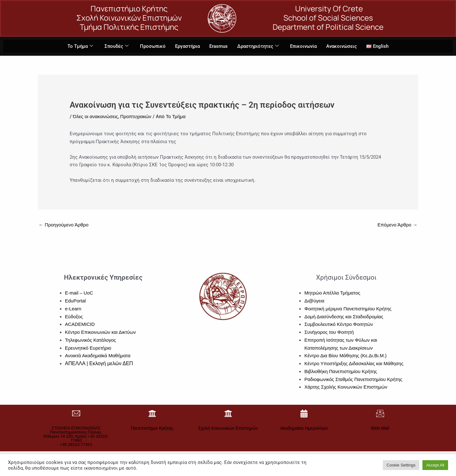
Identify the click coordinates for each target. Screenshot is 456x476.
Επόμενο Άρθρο (397, 225)
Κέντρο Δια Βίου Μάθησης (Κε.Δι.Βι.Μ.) (345, 355)
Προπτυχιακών (136, 116)
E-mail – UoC (79, 293)
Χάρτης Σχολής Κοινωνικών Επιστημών (346, 387)
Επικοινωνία (303, 46)
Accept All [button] (435, 465)
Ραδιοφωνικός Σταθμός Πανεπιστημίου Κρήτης (353, 379)
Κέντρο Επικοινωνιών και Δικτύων (100, 332)
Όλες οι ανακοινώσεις (95, 116)
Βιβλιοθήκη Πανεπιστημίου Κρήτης (341, 371)
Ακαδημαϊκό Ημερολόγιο (304, 428)
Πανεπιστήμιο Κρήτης (152, 428)
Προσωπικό (153, 46)
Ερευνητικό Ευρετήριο (88, 348)
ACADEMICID (80, 324)
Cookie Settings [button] (401, 465)
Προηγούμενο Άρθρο (64, 225)
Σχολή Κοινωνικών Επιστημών (228, 428)
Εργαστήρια (187, 46)
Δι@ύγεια (314, 301)
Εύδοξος (74, 317)
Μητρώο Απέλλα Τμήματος (332, 293)
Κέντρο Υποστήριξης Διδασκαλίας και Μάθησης (354, 363)
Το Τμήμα (80, 46)
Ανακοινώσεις (342, 46)
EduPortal (75, 301)
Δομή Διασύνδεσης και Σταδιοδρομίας (344, 317)
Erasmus (218, 46)
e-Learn (73, 309)
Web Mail (380, 428)
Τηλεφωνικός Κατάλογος (90, 340)
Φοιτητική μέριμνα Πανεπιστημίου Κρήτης (348, 309)
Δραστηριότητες (258, 46)
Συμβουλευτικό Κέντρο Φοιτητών (339, 324)
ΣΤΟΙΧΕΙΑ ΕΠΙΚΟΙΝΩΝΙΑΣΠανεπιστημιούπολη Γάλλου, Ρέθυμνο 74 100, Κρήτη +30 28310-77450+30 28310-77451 (76, 436)
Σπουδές (117, 46)
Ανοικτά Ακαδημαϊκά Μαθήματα (98, 355)
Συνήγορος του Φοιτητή (329, 332)
